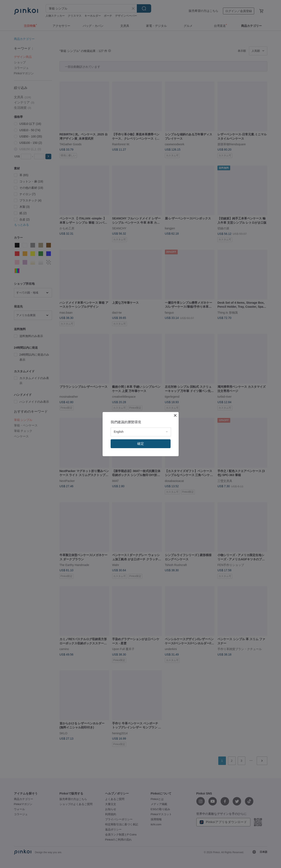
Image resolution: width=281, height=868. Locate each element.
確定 (141, 444)
